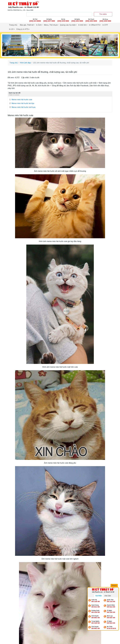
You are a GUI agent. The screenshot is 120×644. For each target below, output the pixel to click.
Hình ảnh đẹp (25, 63)
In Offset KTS (94, 25)
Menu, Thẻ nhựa (51, 25)
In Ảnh (39, 25)
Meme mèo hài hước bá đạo (22, 103)
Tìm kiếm (103, 14)
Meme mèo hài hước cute (21, 100)
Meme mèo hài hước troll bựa (22, 107)
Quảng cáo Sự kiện (68, 25)
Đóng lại (114, 586)
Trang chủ (13, 25)
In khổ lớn (82, 25)
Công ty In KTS (22, 29)
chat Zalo (108, 596)
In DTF (105, 25)
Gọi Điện (99, 596)
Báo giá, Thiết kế (27, 25)
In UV (11, 29)
